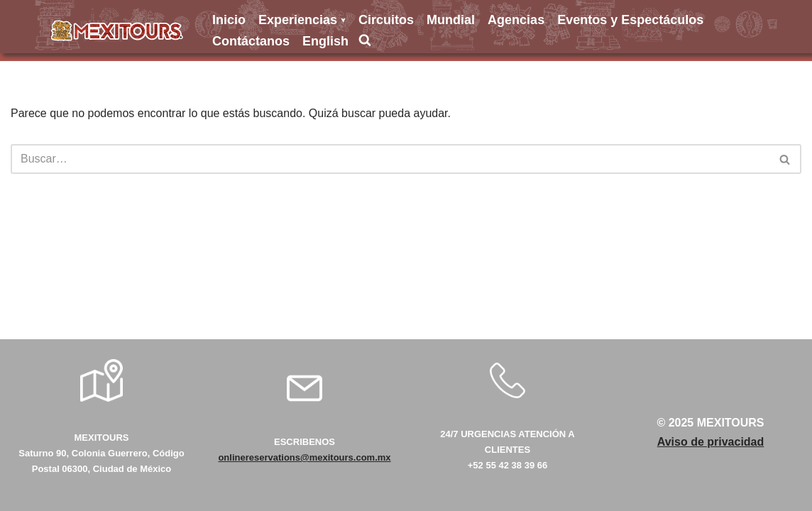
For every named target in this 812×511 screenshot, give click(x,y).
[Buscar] (390, 159)
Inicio (229, 20)
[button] (343, 20)
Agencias (516, 20)
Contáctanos (251, 41)
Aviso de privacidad (711, 442)
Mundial (451, 20)
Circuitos (386, 20)
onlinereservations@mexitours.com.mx (304, 457)
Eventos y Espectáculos (630, 20)
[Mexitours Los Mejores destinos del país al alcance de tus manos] (117, 31)
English (325, 41)
